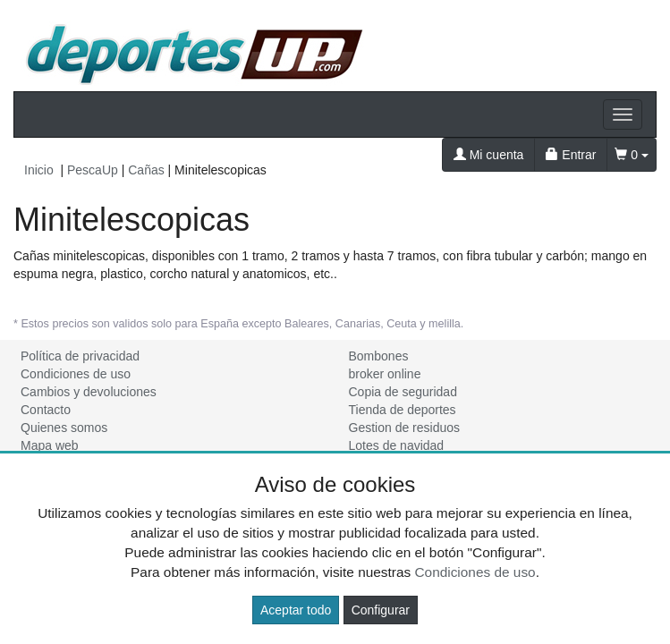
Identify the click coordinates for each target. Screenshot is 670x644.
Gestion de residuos (405, 428)
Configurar (381, 610)
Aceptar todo (296, 610)
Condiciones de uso (76, 374)
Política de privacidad (80, 356)
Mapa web (50, 445)
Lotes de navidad (397, 445)
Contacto (46, 410)
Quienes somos (64, 428)
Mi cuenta (489, 155)
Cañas (146, 170)
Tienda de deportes (403, 410)
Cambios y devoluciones (89, 392)
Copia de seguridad (403, 392)
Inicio (39, 170)
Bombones (379, 356)
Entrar (571, 155)
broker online (385, 374)
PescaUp (93, 170)
